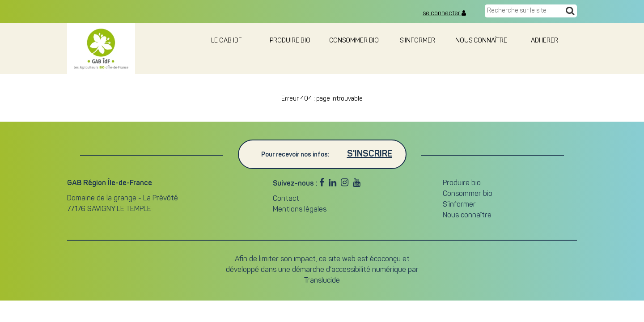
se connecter (444, 13)
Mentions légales (300, 210)
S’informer (459, 205)
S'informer (417, 41)
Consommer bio (354, 41)
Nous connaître (481, 41)
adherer (545, 41)
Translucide (322, 281)
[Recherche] (570, 12)
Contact (286, 199)
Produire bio (290, 41)
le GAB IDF (227, 41)
